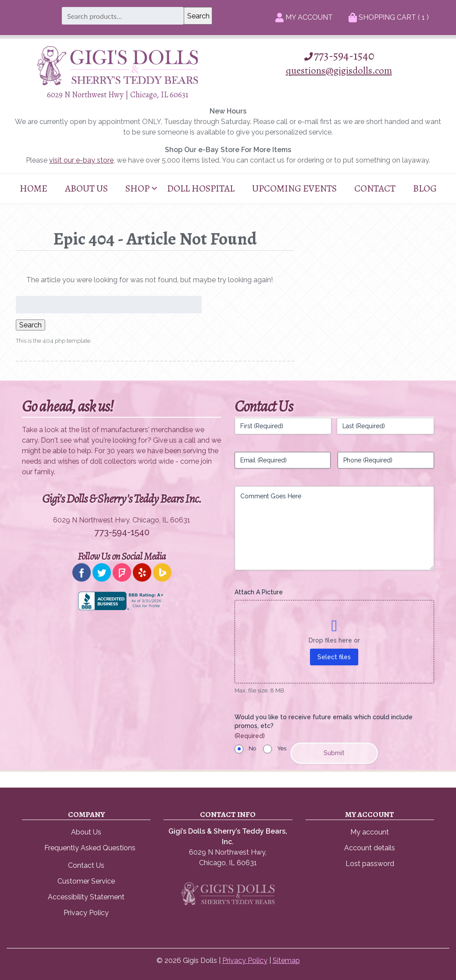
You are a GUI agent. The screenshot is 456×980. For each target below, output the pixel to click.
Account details (370, 848)
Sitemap (286, 960)
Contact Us (86, 865)
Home (34, 188)
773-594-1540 (339, 56)
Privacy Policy (86, 913)
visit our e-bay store (81, 160)
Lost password (370, 864)
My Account (304, 17)
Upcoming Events (294, 188)
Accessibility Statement (86, 897)
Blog (425, 188)
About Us (86, 188)
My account (370, 832)
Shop (137, 188)
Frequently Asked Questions (90, 848)
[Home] (118, 83)
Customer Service (86, 881)
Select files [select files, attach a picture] (334, 657)
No (252, 748)
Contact (375, 188)
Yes (282, 748)
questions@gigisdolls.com (339, 70)
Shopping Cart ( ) (389, 17)
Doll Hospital (201, 188)
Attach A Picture (259, 592)
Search (30, 325)
